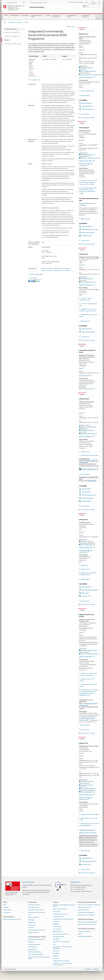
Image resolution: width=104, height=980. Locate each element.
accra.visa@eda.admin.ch (89, 71)
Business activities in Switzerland (86, 915)
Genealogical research (59, 937)
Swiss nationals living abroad (36, 955)
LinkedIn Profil (86, 596)
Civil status (56, 958)
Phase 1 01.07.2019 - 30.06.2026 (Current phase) (56, 270)
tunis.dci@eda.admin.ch (88, 792)
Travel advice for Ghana (34, 905)
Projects (80, 934)
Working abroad (32, 947)
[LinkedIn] (33, 281)
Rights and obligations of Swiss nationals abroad (39, 958)
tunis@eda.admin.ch (87, 782)
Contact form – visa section (87, 830)
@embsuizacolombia (88, 233)
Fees (54, 944)
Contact (81, 30)
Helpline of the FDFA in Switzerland (87, 719)
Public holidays (85, 95)
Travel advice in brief (33, 907)
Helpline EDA (92, 481)
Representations (15, 17)
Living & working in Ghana (37, 17)
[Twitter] (31, 281)
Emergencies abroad (58, 917)
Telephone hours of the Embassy (90, 814)
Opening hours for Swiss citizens (89, 455)
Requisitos (83, 203)
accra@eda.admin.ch (87, 68)
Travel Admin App (33, 933)
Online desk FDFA (28, 882)
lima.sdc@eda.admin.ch (88, 545)
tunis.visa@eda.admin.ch (88, 789)
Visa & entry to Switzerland (59, 17)
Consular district (85, 114)
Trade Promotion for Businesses (61, 961)
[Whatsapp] (37, 281)
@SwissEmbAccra (87, 103)
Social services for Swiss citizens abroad (63, 919)
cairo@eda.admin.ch (87, 279)
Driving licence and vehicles (60, 914)
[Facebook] (29, 281)
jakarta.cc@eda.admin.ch (89, 427)
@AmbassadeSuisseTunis (89, 861)
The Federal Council (12, 3)
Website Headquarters (87, 77)
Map (82, 50)
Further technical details (36, 274)
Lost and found (57, 929)
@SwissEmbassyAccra (88, 109)
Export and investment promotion (87, 924)
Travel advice (25, 17)
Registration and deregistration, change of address (64, 906)
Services (48, 17)
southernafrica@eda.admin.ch (90, 654)
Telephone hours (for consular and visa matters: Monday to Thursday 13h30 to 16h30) (88, 182)
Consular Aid (31, 925)
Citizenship (56, 956)
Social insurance (57, 927)
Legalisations (56, 922)
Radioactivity (31, 922)
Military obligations (58, 932)
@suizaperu (85, 593)
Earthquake (31, 920)
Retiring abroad (32, 950)
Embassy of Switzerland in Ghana (12, 919)
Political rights (57, 912)
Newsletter (6, 907)
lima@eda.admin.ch (87, 541)
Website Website (85, 376)
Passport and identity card (60, 909)
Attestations (56, 924)
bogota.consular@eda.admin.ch (91, 158)
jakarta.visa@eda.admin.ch (89, 434)
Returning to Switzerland (35, 952)
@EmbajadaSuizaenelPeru (90, 590)
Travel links (31, 928)
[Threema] (35, 281)
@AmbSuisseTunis (87, 858)
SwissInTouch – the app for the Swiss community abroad (62, 964)
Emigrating (31, 942)
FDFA (24, 3)
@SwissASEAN (86, 492)
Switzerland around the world (39, 3)
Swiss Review (56, 953)
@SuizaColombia (87, 226)
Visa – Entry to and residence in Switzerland (89, 905)
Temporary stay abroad (34, 944)
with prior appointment (87, 91)
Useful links (56, 951)
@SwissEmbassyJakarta (89, 495)
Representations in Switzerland (36, 940)
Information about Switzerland (86, 912)
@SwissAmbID (86, 489)
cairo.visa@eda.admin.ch (88, 282)
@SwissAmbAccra (87, 106)
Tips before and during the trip (36, 910)
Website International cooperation (86, 165)
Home (5, 22)
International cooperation (88, 17)
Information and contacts (84, 907)
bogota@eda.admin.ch (88, 155)
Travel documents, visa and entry (37, 912)
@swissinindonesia (87, 498)
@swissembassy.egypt (88, 332)
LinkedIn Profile (87, 236)
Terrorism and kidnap (34, 917)
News (6, 17)
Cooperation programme (84, 931)
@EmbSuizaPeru (87, 587)
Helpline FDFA (75, 882)
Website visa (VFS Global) (88, 833)
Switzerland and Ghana (73, 17)
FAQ (29, 915)
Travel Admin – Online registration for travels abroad (63, 948)
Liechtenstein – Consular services (61, 942)
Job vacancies (7, 912)
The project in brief (35, 80)
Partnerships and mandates (85, 936)
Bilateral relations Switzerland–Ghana (88, 922)
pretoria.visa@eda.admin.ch (89, 650)
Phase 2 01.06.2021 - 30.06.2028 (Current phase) (56, 268)
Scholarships (56, 939)
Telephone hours (85, 452)
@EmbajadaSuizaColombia (90, 229)
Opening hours (85, 565)
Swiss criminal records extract (60, 934)
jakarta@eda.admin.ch (88, 430)
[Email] (39, 281)
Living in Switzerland (83, 910)
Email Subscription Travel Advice (37, 930)
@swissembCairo (87, 329)
